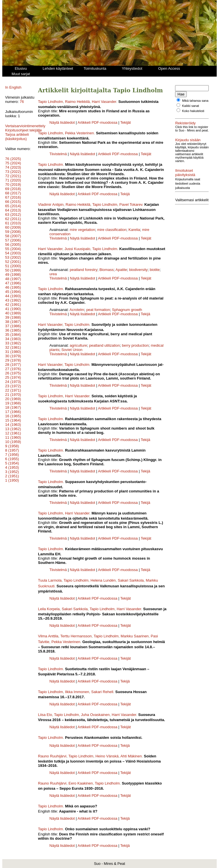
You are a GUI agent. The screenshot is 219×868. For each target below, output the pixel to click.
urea (53, 274)
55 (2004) (13, 253)
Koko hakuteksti (193, 114)
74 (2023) (13, 172)
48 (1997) (13, 283)
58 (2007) (13, 240)
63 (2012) (13, 219)
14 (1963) (13, 429)
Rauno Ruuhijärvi (52, 756)
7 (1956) (12, 459)
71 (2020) (13, 184)
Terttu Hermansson (76, 636)
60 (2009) (13, 232)
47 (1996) (13, 287)
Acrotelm (77, 310)
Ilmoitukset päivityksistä (185, 183)
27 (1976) (13, 373)
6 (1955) (12, 463)
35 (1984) (13, 339)
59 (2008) (13, 236)
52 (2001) (13, 266)
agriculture (79, 345)
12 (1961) (13, 437)
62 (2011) (13, 223)
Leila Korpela (49, 609)
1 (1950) (12, 485)
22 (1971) (13, 395)
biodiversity (138, 270)
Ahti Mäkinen (131, 756)
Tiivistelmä (58, 154)
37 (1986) (13, 330)
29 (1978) (13, 365)
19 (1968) (13, 407)
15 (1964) (13, 425)
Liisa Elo (45, 715)
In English (13, 87)
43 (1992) (13, 305)
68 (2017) (13, 197)
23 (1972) (13, 390)
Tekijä (125, 194)
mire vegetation (83, 230)
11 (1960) (13, 442)
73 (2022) (13, 176)
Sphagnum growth (127, 310)
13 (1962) (13, 433)
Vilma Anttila (48, 636)
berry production (135, 345)
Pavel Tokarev (131, 204)
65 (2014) (13, 210)
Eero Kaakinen (81, 783)
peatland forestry (84, 270)
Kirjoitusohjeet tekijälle (17, 132)
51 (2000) (13, 270)
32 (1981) (13, 352)
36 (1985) (13, 335)
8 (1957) (12, 455)
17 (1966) (13, 416)
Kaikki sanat (191, 109)
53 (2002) (13, 262)
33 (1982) (13, 347)
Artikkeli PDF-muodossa (97, 122)
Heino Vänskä (107, 756)
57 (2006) (13, 245)
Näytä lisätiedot (63, 122)
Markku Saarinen (135, 636)
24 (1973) (13, 386)
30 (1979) (13, 360)
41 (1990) (13, 313)
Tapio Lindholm (50, 102)
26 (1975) (13, 377)
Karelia (134, 230)
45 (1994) (13, 296)
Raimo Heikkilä (77, 102)
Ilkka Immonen (77, 692)
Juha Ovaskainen (95, 715)
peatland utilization (105, 345)
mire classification (112, 230)
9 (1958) (12, 450)
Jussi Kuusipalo (77, 249)
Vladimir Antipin (51, 204)
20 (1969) (13, 403)
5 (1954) (12, 467)
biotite (155, 270)
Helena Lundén (103, 580)
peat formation (98, 310)
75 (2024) (13, 167)
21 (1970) (13, 399)
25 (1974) (13, 382)
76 (22, 102)
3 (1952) (12, 476)
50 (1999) (13, 275)
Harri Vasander (104, 102)
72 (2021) (13, 180)
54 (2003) (13, 257)
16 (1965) (13, 420)
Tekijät (126, 122)
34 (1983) (13, 343)
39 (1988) (13, 322)
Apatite (121, 270)
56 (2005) (13, 249)
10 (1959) (13, 446)
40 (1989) (13, 317)
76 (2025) (13, 163)
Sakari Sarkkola (131, 580)
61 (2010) (13, 227)
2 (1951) (12, 480)
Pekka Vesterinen (79, 133)
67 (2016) (13, 202)
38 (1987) (13, 326)
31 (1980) (13, 356)
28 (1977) (13, 369)
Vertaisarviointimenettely (25, 126)
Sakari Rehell (102, 692)
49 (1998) (13, 279)
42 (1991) (13, 309)
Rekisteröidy (185, 126)
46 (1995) (13, 292)
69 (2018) (13, 193)
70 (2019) (13, 189)
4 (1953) (12, 472)
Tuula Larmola (50, 580)
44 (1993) (13, 300)
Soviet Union (72, 350)
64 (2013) (13, 214)
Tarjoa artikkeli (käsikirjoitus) (17, 141)
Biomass (107, 270)
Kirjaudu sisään (188, 147)
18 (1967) (13, 412)
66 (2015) (13, 206)
